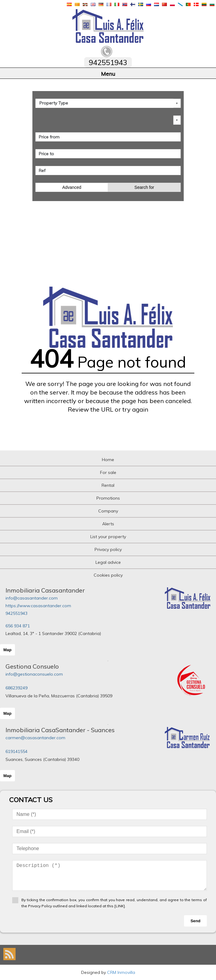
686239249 (16, 688)
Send (195, 921)
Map (7, 650)
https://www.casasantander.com (38, 606)
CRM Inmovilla (121, 972)
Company (108, 511)
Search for (144, 187)
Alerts (108, 524)
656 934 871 (18, 626)
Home (108, 460)
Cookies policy (108, 575)
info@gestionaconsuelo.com (34, 674)
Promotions (108, 498)
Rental (108, 485)
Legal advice (108, 562)
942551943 (16, 613)
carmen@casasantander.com (35, 738)
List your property (108, 537)
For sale (108, 472)
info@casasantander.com (32, 598)
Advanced (72, 187)
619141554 (16, 751)
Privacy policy (108, 549)
